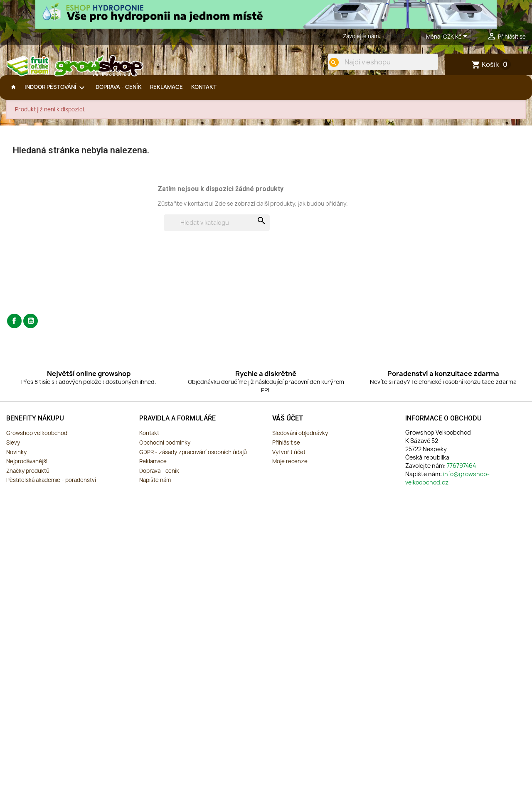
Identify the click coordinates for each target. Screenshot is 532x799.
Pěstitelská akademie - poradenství (51, 487)
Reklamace (153, 468)
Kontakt (149, 440)
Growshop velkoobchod (37, 440)
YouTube (31, 328)
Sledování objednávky (300, 440)
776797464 (395, 36)
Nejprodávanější (27, 468)
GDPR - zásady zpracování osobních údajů (193, 459)
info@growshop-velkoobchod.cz (447, 485)
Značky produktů (28, 477)
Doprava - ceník (159, 477)
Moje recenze (290, 468)
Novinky (16, 459)
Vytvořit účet (289, 459)
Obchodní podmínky (165, 449)
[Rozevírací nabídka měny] (457, 37)
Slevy (13, 449)
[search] (327, 62)
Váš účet (288, 425)
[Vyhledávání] (217, 229)
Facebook (14, 328)
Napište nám (155, 487)
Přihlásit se (286, 449)
